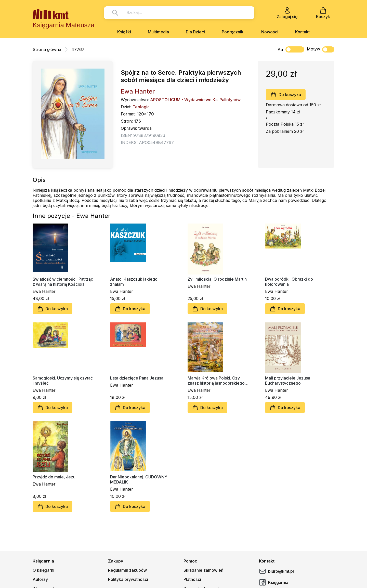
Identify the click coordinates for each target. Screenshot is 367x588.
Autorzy (40, 579)
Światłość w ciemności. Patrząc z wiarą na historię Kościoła (63, 282)
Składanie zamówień (204, 570)
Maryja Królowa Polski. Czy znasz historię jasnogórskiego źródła (216, 381)
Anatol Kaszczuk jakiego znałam (134, 282)
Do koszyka (286, 95)
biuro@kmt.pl (276, 571)
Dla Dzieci (195, 32)
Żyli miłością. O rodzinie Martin (217, 279)
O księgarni (43, 570)
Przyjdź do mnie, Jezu (54, 477)
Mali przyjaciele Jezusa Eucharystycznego (288, 381)
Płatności (192, 579)
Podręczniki (233, 32)
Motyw (321, 49)
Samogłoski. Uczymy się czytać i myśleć (63, 381)
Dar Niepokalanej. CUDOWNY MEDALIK (139, 479)
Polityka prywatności (128, 579)
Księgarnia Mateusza (64, 25)
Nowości (270, 32)
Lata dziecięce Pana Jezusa (137, 378)
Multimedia (158, 32)
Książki (124, 32)
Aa (280, 49)
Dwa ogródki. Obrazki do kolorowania (289, 282)
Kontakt (302, 32)
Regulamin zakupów (127, 570)
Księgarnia (274, 582)
